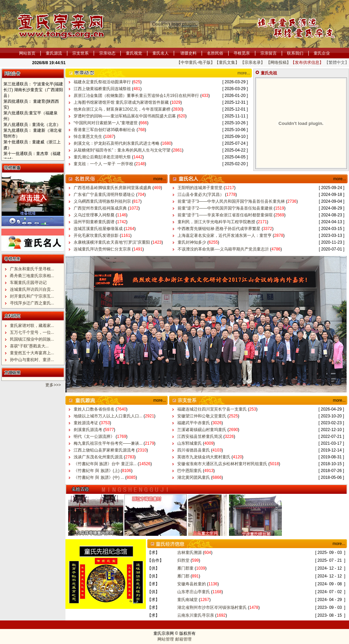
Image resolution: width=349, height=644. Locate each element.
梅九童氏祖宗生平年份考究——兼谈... (109, 443)
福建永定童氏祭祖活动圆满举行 (103, 82)
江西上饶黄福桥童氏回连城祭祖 (103, 89)
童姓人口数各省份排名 (95, 409)
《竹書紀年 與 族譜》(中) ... (99, 477)
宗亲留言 (269, 53)
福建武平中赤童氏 (194, 423)
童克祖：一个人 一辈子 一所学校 (104, 164)
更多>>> (53, 385)
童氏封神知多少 (192, 242)
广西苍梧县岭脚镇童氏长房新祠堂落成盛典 (113, 188)
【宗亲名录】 (253, 62)
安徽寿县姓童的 (192, 584)
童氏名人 (161, 53)
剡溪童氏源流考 (88, 430)
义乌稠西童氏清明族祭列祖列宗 (103, 201)
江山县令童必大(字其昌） (201, 195)
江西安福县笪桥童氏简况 (200, 437)
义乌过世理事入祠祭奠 (95, 215)
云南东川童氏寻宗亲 (196, 615)
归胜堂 (184, 560)
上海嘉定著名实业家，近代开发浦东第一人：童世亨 (225, 235)
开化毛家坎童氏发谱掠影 (97, 235)
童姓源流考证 (86, 423)
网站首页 (27, 53)
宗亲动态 (107, 53)
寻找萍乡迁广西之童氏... (32, 303)
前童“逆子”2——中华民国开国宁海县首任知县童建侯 (226, 208)
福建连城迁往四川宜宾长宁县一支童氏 (213, 409)
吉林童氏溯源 (190, 553)
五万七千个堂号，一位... (32, 332)
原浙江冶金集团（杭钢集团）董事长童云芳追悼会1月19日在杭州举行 (137, 96)
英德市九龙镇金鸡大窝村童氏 (204, 457)
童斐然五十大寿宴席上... (32, 353)
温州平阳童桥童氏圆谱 (95, 222)
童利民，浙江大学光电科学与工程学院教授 (217, 222)
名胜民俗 (215, 53)
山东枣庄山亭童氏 (194, 592)
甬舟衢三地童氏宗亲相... (32, 276)
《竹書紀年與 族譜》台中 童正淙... (106, 464)
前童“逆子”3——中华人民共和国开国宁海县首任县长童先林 (232, 201)
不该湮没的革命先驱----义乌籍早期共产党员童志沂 (224, 249)
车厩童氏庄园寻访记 (28, 283)
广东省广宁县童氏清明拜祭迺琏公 (105, 195)
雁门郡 (184, 576)
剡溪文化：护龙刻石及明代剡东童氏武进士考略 (117, 143)
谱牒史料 (188, 53)
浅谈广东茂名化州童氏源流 (99, 457)
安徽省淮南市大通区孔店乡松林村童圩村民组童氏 (223, 464)
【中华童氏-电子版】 (196, 62)
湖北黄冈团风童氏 (194, 477)
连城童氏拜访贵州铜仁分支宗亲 (103, 249)
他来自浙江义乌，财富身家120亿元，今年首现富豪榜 (123, 109)
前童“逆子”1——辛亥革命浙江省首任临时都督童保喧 (226, 215)
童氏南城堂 (188, 600)
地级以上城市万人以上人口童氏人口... (109, 416)
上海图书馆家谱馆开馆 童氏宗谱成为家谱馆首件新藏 (122, 102)
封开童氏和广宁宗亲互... (32, 296)
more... (244, 73)
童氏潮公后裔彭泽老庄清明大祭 (103, 157)
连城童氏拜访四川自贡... (32, 289)
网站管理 (166, 639)
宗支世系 (80, 53)
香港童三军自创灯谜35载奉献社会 (105, 130)
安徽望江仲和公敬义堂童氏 (202, 416)
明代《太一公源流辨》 (95, 437)
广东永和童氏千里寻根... (32, 269)
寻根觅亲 (242, 53)
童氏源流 (54, 53)
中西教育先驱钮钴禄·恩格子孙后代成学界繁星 (220, 229)
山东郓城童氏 (190, 443)
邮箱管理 (183, 639)
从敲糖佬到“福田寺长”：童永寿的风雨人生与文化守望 (123, 150)
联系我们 (295, 53)
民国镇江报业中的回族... (32, 339)
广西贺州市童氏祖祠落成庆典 (101, 208)
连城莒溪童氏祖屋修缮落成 (99, 229)
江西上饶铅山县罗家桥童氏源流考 (105, 450)
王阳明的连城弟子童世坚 (201, 188)
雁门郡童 (186, 568)
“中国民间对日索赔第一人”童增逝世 (106, 123)
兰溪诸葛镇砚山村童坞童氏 (202, 430)
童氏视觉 (134, 53)
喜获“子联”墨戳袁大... (29, 346)
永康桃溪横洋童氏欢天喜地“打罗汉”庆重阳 (112, 242)
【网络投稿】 (278, 62)
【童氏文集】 (227, 62)
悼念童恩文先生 (88, 137)
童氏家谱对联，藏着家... (32, 326)
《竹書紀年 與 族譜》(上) (97, 471)
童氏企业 (322, 53)
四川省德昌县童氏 (194, 450)
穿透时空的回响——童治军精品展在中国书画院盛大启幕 (125, 116)
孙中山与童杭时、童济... (32, 360)
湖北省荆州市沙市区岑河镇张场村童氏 (213, 607)
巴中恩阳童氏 (190, 471)
